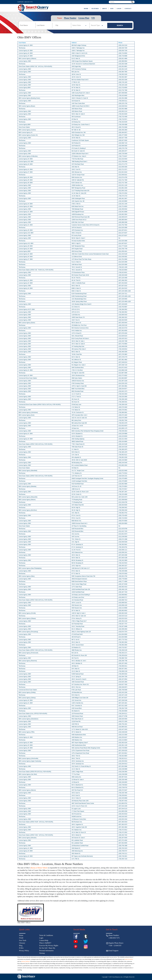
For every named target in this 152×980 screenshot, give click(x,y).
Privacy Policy (24, 951)
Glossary (22, 943)
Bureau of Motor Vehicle (39, 868)
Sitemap (42, 953)
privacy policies (26, 961)
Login (119, 9)
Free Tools (23, 940)
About (104, 9)
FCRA (21, 948)
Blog (21, 946)
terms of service (129, 959)
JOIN (112, 9)
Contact (128, 9)
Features (95, 9)
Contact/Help (44, 940)
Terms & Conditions (46, 935)
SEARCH (120, 25)
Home (86, 9)
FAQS (21, 938)
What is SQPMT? (45, 943)
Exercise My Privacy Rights (49, 946)
